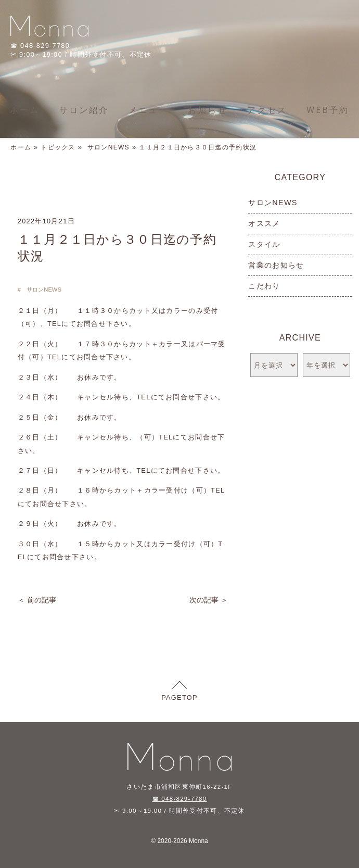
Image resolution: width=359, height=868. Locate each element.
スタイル (264, 244)
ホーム (25, 110)
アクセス (267, 110)
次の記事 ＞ (209, 600)
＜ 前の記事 (37, 600)
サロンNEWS (108, 147)
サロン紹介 (84, 110)
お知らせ (208, 110)
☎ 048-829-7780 (180, 799)
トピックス (58, 147)
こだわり (264, 286)
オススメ (264, 223)
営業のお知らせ (276, 265)
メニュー (149, 110)
